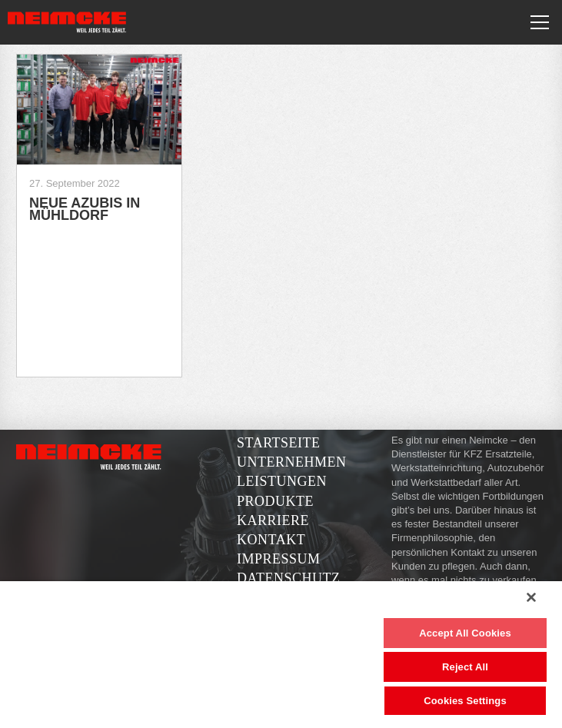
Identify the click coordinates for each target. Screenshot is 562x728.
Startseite (278, 443)
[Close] (531, 597)
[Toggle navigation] (540, 22)
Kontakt (271, 540)
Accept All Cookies (465, 633)
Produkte (275, 501)
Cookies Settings (465, 701)
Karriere (273, 520)
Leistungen (282, 481)
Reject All (465, 667)
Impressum (279, 559)
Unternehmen (292, 462)
